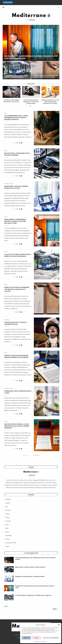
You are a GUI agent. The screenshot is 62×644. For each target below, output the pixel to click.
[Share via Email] (22, 143)
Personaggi (9, 535)
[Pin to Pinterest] (20, 143)
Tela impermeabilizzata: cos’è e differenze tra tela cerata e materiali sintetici (16, 118)
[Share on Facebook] (16, 143)
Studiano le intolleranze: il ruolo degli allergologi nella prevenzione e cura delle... (50, 102)
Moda (7, 528)
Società (8, 539)
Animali (8, 503)
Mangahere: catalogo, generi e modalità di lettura (43, 76)
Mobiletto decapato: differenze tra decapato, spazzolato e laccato (17, 289)
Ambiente (8, 499)
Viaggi (7, 546)
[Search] (59, 7)
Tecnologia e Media (11, 543)
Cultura (8, 514)
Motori (7, 532)
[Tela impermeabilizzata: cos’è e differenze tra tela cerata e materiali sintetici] (31, 43)
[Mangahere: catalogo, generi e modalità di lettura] (45, 70)
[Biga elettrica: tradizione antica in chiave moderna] (17, 70)
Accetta (26, 638)
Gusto (7, 525)
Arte (7, 507)
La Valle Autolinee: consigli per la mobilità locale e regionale (33, 595)
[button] (59, 625)
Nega (36, 638)
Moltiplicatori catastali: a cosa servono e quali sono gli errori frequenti (17, 426)
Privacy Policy (43, 641)
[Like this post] (14, 143)
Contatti (17, 635)
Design (7, 517)
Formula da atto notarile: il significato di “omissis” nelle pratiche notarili (31, 102)
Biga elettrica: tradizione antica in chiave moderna (30, 567)
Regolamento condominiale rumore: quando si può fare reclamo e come (15, 221)
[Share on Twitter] (18, 143)
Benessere (8, 510)
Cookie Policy (37, 641)
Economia (8, 521)
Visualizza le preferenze (51, 638)
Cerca (6, 606)
